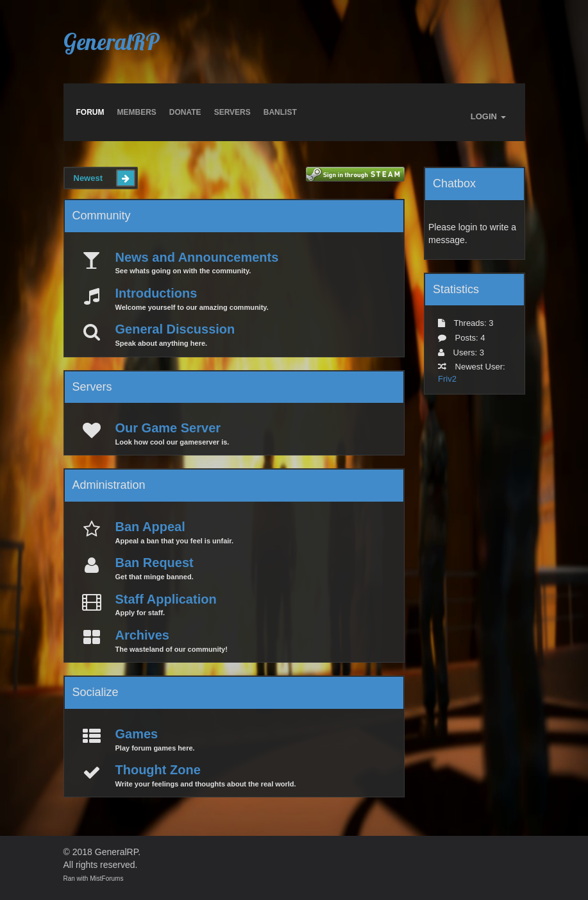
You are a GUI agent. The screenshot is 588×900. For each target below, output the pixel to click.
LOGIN (488, 116)
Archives (143, 635)
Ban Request (155, 563)
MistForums (106, 879)
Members (137, 112)
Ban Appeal (150, 527)
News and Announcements (197, 257)
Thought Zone (158, 770)
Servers (232, 112)
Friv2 (447, 379)
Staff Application (166, 599)
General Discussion (175, 329)
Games (137, 734)
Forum (90, 112)
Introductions (156, 293)
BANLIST (280, 112)
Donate (185, 112)
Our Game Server (168, 428)
